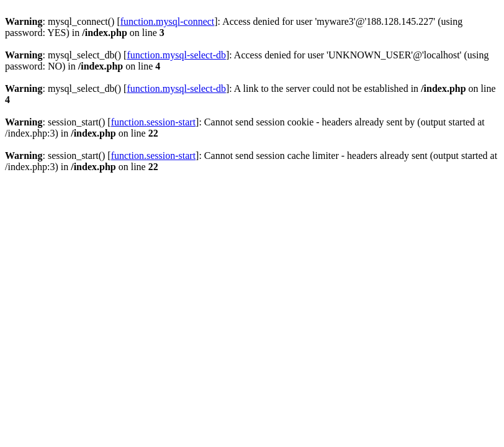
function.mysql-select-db (176, 55)
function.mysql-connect (168, 21)
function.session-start (153, 122)
